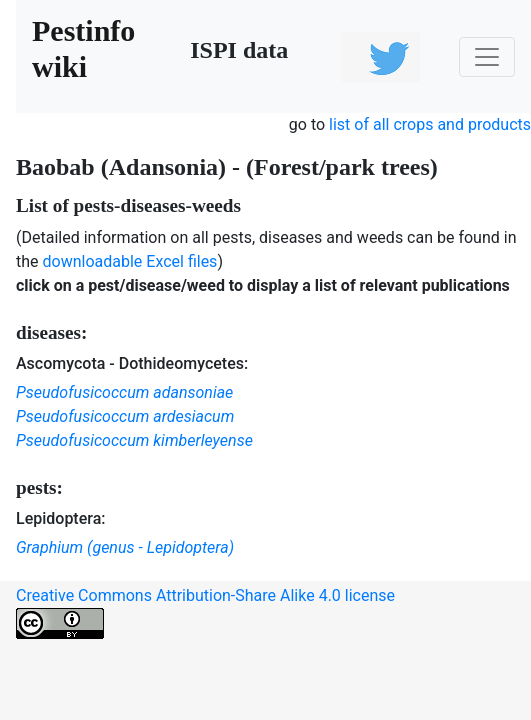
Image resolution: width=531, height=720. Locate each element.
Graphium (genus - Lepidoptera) (125, 547)
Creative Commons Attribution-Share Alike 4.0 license (205, 612)
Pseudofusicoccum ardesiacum (125, 416)
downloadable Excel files (130, 261)
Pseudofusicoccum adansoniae (124, 392)
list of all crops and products (430, 124)
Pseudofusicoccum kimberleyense (134, 440)
